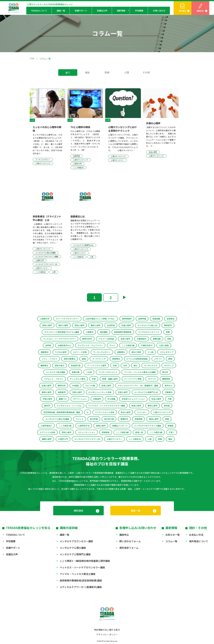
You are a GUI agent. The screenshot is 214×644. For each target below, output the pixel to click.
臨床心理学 (96, 325)
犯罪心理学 (77, 392)
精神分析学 (87, 339)
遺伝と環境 (136, 352)
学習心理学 (47, 399)
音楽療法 (171, 319)
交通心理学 (126, 325)
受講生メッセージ (120, 426)
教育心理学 (153, 406)
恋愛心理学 (123, 392)
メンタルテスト (151, 365)
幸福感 (171, 426)
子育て (172, 432)
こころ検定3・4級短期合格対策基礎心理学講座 (85, 561)
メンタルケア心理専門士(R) (146, 392)
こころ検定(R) (135, 439)
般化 (136, 365)
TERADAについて (39, 11)
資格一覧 (139, 432)
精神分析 (62, 386)
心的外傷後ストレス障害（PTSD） (100, 319)
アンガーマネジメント (108, 372)
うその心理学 (61, 352)
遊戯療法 (121, 352)
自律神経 (142, 319)
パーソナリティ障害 (133, 379)
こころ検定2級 (128, 345)
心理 (127, 72)
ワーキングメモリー (102, 352)
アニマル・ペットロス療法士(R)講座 (140, 372)
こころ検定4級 (122, 432)
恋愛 (94, 379)
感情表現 (106, 432)
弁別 (125, 365)
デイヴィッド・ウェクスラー (90, 345)
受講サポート (81, 11)
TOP (32, 59)
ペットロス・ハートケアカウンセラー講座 (107, 406)
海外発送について (199, 541)
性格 (115, 365)
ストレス (80, 419)
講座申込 (200, 11)
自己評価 (94, 419)
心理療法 (89, 332)
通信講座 (104, 332)
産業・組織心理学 (110, 379)
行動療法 (169, 392)
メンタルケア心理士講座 (73, 548)
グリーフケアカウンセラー (67, 319)
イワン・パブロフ (49, 359)
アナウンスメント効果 (105, 412)
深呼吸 (48, 345)
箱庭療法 (45, 352)
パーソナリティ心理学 (97, 365)
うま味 (89, 372)
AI (88, 412)
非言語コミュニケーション (133, 399)
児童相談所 (142, 339)
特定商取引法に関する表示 (107, 630)
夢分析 (165, 372)
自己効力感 (109, 419)
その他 (146, 72)
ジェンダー (142, 412)
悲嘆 (168, 332)
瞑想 (170, 359)
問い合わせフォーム (130, 541)
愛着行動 (76, 372)
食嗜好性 (124, 419)
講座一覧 (61, 11)
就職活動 (157, 339)
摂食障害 (139, 419)
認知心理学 (79, 325)
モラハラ (152, 379)
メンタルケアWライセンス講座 (148, 426)
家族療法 (116, 359)
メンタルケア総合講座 (56, 372)
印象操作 (97, 399)
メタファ (158, 359)
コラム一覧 (171, 541)
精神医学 (168, 325)
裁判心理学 (63, 325)
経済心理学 (154, 419)
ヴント (112, 345)
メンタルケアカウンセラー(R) (87, 439)
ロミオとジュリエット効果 (100, 392)
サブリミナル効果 (47, 432)
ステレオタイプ (167, 352)
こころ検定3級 (156, 432)
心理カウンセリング (162, 412)
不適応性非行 (147, 345)
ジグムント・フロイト (54, 379)
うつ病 (150, 352)
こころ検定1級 (65, 426)
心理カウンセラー (114, 439)
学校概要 (139, 11)
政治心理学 (126, 412)
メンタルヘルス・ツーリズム (69, 406)
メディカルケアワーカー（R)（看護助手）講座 (138, 386)
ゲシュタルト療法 (78, 379)
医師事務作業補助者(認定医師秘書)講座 (81, 580)
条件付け (169, 386)
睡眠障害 (166, 379)
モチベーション (80, 399)
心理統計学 (45, 319)
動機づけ (63, 399)
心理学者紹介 (46, 426)
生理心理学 (46, 386)
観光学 (47, 406)
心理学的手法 (84, 426)
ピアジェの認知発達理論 (137, 359)
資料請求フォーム (129, 548)
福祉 (87, 72)
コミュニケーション (87, 432)
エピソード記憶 (80, 352)
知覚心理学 (106, 386)
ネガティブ (169, 365)
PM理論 (75, 386)
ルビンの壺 (90, 386)
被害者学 (62, 392)
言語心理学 (125, 339)
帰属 (167, 419)
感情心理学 (101, 426)
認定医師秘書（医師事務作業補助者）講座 (62, 412)
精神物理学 (127, 319)
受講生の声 (102, 11)
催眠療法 (44, 365)
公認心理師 (164, 345)
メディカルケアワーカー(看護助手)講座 (81, 587)
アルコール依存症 (106, 339)
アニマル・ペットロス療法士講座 (78, 574)
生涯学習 (111, 325)
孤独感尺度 (76, 365)
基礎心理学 (47, 439)
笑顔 (169, 339)
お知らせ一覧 (173, 535)
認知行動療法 (70, 359)
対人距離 (111, 399)
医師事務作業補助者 (123, 332)
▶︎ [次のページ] (124, 297)
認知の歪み (60, 365)
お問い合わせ (159, 11)
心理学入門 (63, 439)
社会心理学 (156, 399)
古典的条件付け (64, 345)
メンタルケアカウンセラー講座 (76, 541)
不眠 (170, 399)
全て (68, 73)
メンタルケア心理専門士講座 (75, 554)
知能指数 (156, 319)
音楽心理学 (47, 325)
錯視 (84, 359)
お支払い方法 (196, 535)
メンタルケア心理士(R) (147, 325)
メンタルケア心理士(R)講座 (57, 419)
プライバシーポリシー (107, 634)
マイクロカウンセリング (149, 332)
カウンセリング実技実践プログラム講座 (62, 332)
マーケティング (99, 359)
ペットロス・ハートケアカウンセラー (59, 339)
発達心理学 (136, 406)
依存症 (167, 406)
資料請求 (182, 11)
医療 (107, 72)
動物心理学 (47, 392)
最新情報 (121, 11)
